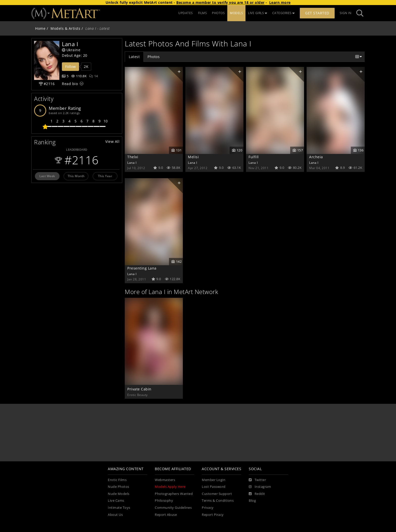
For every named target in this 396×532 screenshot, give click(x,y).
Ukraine (71, 50)
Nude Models (119, 494)
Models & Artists (65, 28)
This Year (105, 176)
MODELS (236, 13)
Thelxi (133, 157)
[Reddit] (257, 494)
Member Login (214, 480)
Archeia (316, 157)
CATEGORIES (284, 13)
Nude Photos (119, 487)
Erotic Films (117, 480)
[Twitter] (257, 480)
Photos (154, 57)
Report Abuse (166, 515)
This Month (76, 176)
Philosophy (164, 501)
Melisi (193, 157)
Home (40, 28)
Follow (70, 66)
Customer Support (217, 494)
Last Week (47, 176)
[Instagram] (260, 487)
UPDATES (186, 13)
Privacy (208, 508)
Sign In (346, 13)
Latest (134, 57)
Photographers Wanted (174, 494)
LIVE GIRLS (258, 13)
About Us (115, 515)
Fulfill (254, 157)
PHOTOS (218, 13)
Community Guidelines (173, 508)
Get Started (317, 13)
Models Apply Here (170, 487)
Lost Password (214, 487)
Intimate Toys (119, 508)
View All (112, 141)
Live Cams (116, 501)
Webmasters (165, 480)
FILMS (203, 13)
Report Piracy (213, 515)
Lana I (132, 163)
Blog (252, 501)
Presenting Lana (142, 268)
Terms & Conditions (218, 501)
